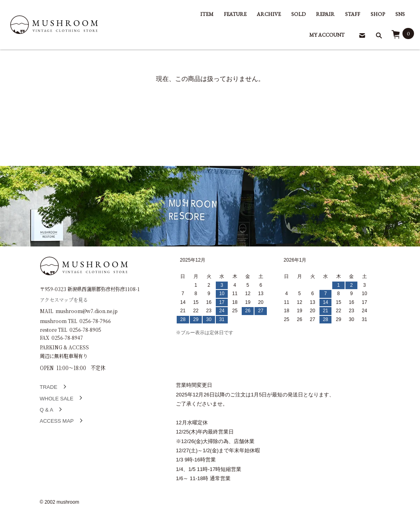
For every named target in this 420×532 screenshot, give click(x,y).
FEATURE (235, 14)
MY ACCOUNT (327, 35)
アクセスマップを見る (64, 299)
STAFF (353, 14)
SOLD (298, 14)
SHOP (378, 14)
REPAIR (325, 14)
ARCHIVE (269, 14)
